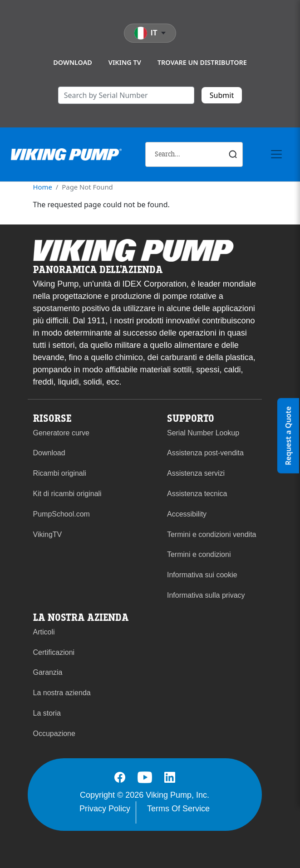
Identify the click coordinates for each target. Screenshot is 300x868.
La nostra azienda (62, 693)
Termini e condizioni (199, 554)
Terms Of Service (178, 809)
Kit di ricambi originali (67, 494)
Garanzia (48, 672)
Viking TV (125, 62)
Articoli (44, 632)
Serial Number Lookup (203, 433)
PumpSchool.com (61, 514)
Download (73, 62)
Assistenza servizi (196, 473)
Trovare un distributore (202, 62)
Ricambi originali (60, 473)
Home (43, 187)
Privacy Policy (105, 809)
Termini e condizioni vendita (212, 534)
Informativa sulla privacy (206, 595)
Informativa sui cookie (202, 575)
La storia (47, 713)
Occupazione (54, 734)
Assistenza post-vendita (205, 453)
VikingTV (48, 534)
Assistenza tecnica (197, 494)
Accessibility (187, 514)
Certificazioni (54, 652)
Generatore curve (61, 433)
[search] (126, 95)
